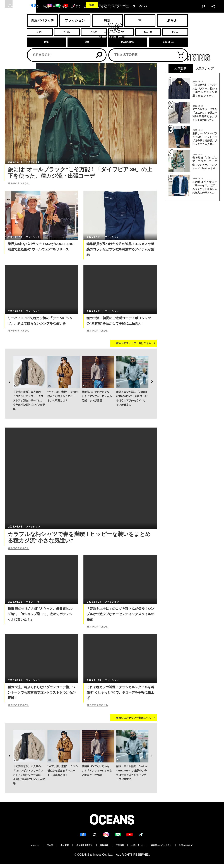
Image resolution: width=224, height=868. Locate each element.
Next (154, 372)
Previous (8, 372)
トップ (8, 57)
